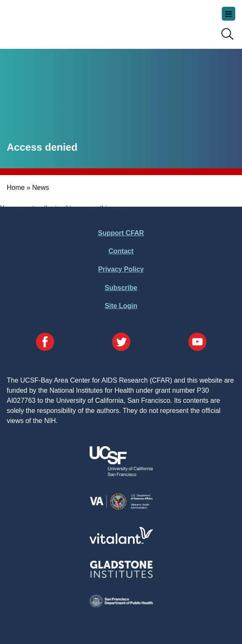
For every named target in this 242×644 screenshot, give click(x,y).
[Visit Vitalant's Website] (121, 542)
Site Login (121, 306)
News (40, 188)
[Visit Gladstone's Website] (121, 576)
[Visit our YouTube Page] (197, 343)
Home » (19, 188)
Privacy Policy (121, 269)
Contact (121, 251)
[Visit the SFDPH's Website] (121, 605)
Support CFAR (121, 233)
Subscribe (121, 288)
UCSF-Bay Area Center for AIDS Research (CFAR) (49, 21)
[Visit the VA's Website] (121, 508)
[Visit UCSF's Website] (121, 474)
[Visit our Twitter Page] (121, 343)
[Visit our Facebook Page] (45, 343)
